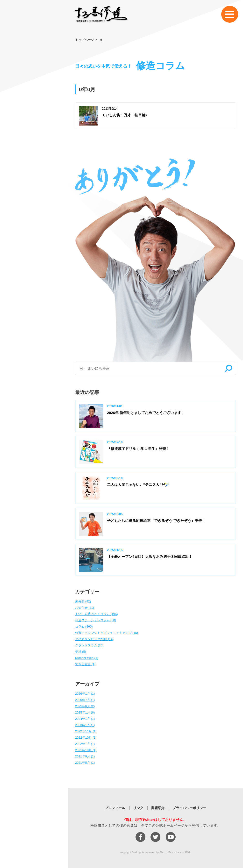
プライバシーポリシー (189, 808)
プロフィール (115, 808)
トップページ (85, 40)
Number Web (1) (87, 658)
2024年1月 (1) (85, 719)
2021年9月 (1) (85, 756)
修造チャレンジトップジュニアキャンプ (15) (107, 633)
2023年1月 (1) (85, 725)
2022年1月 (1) (85, 744)
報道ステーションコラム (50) (96, 620)
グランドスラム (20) (89, 645)
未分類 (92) (83, 601)
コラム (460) (84, 626)
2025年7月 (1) (85, 700)
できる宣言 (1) (85, 664)
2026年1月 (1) (85, 694)
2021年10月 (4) (86, 750)
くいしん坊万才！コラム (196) (96, 614)
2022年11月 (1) (86, 731)
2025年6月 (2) (85, 706)
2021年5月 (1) (85, 763)
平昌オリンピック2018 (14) (94, 639)
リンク (138, 808)
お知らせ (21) (85, 608)
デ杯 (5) (81, 652)
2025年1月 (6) (85, 712)
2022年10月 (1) (86, 738)
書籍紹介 (158, 808)
